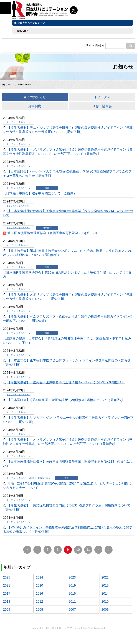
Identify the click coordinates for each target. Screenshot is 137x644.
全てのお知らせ (35, 97)
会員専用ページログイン (31, 23)
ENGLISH (23, 31)
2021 (7, 585)
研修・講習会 (102, 106)
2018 (105, 585)
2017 (7, 594)
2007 (72, 610)
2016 (39, 594)
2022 (105, 577)
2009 (7, 610)
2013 (7, 602)
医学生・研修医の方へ (40, 478)
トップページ (13, 122)
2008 (39, 610)
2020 (39, 585)
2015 (72, 594)
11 (88, 550)
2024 (39, 577)
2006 (105, 610)
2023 (72, 577)
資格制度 (35, 106)
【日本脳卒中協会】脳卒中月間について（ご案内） (40, 193)
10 (78, 550)
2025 (7, 577)
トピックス (102, 97)
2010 (105, 602)
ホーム (9, 85)
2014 (105, 594)
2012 (39, 602)
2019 (72, 585)
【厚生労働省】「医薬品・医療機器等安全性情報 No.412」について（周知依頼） (66, 382)
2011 (72, 602)
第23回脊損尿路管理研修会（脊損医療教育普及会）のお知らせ (52, 233)
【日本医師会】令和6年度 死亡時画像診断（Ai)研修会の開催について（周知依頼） (67, 400)
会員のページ (24, 122)
